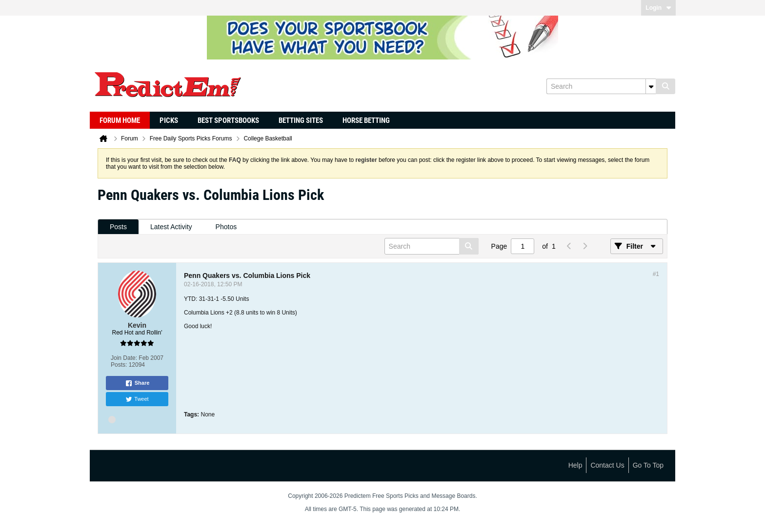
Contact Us (607, 465)
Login (658, 8)
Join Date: (124, 358)
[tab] (118, 227)
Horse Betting (366, 120)
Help (575, 465)
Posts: (119, 365)
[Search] (601, 86)
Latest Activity (171, 227)
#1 (656, 274)
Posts (118, 227)
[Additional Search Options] (651, 86)
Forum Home (120, 120)
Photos (226, 227)
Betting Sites (301, 120)
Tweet (137, 399)
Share (137, 383)
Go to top (648, 465)
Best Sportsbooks (228, 120)
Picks (169, 120)
